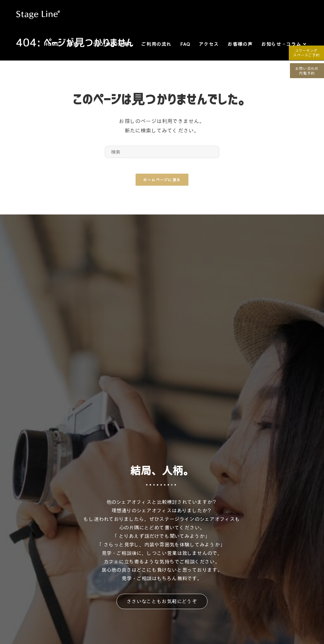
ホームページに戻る (162, 182)
